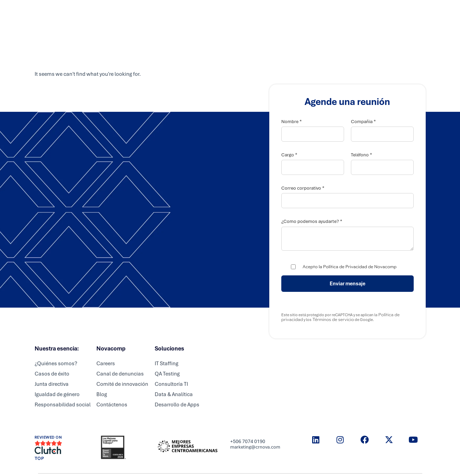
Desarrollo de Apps (177, 405)
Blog (102, 394)
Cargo (289, 155)
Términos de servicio (333, 320)
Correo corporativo (303, 188)
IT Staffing (167, 364)
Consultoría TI (171, 384)
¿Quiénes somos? (56, 364)
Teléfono (362, 155)
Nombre (292, 122)
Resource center (324, 12)
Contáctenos (112, 405)
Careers (253, 12)
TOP (39, 459)
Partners (223, 12)
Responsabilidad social (63, 405)
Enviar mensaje (347, 284)
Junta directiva (52, 384)
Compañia (363, 122)
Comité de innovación (122, 384)
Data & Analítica (174, 394)
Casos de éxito (52, 374)
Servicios (192, 12)
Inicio (164, 12)
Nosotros (284, 12)
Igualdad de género (57, 394)
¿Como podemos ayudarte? (312, 221)
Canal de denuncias (120, 374)
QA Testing (167, 374)
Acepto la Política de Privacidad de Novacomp (350, 267)
